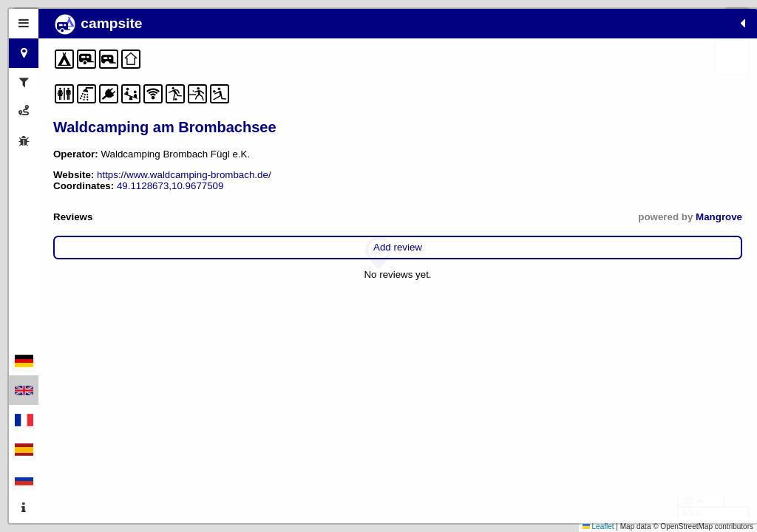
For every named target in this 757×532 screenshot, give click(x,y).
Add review (168, 247)
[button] (378, 253)
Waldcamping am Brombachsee (165, 127)
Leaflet (598, 526)
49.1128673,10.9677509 (170, 186)
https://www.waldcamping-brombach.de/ (184, 175)
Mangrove (259, 217)
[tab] (24, 24)
